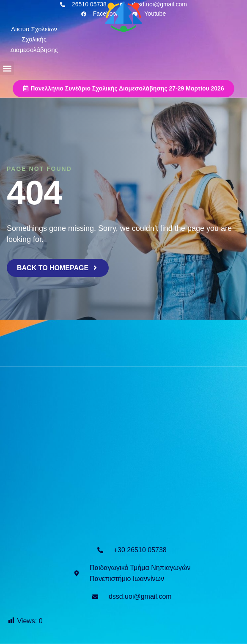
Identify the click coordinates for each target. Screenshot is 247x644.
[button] (7, 68)
